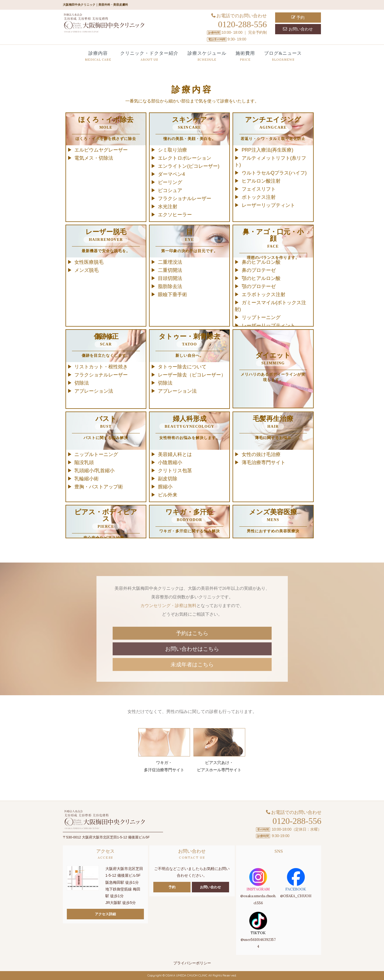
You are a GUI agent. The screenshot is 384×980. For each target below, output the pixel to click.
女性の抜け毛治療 (261, 454)
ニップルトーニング (96, 454)
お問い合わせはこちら (192, 649)
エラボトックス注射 (264, 294)
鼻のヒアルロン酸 (261, 262)
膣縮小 (165, 487)
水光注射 (168, 207)
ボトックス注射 (259, 197)
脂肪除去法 (170, 286)
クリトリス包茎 (175, 471)
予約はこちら (192, 633)
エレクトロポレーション (185, 158)
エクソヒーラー (175, 215)
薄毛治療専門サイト (264, 462)
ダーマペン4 (171, 174)
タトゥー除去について (182, 367)
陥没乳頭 (84, 462)
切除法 (82, 383)
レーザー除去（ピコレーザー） (192, 375)
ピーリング (170, 182)
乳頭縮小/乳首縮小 (94, 471)
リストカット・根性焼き (101, 367)
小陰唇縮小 (170, 462)
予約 (298, 17)
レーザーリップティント (268, 205)
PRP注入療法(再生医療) (268, 150)
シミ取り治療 (172, 150)
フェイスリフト (259, 189)
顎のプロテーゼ (259, 286)
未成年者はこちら (192, 664)
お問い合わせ (298, 29)
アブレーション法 (94, 391)
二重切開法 (170, 270)
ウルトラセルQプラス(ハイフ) (274, 173)
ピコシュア (170, 190)
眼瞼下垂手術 (172, 294)
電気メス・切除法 (94, 158)
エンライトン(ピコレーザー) (189, 166)
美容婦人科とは (175, 454)
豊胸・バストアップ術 (99, 487)
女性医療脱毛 (89, 262)
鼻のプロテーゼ (259, 270)
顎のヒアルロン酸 (261, 278)
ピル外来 (168, 495)
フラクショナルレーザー (185, 198)
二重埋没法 (170, 262)
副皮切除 (168, 479)
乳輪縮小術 (87, 479)
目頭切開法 (170, 278)
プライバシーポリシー (192, 963)
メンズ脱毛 (87, 270)
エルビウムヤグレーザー (101, 150)
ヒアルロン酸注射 (261, 181)
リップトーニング (261, 317)
